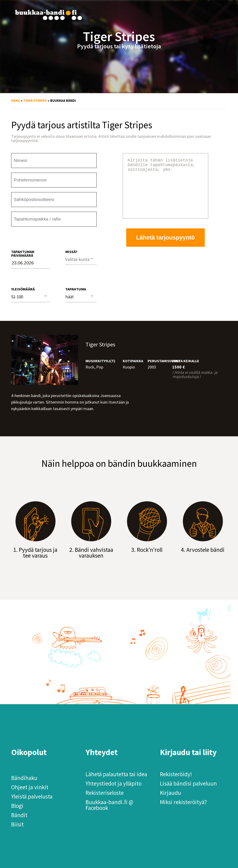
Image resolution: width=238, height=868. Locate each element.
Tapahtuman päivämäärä (23, 253)
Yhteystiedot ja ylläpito (114, 783)
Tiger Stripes (35, 100)
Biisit (17, 824)
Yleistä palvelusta (32, 796)
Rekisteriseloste (105, 793)
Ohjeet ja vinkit (30, 787)
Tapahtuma (76, 289)
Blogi (17, 806)
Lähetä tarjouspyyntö (166, 249)
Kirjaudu (170, 793)
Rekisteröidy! (176, 774)
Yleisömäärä (23, 289)
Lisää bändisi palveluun (188, 783)
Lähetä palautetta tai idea (116, 774)
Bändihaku (24, 778)
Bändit (19, 815)
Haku (16, 100)
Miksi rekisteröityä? (183, 802)
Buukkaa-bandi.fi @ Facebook (109, 805)
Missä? (71, 252)
